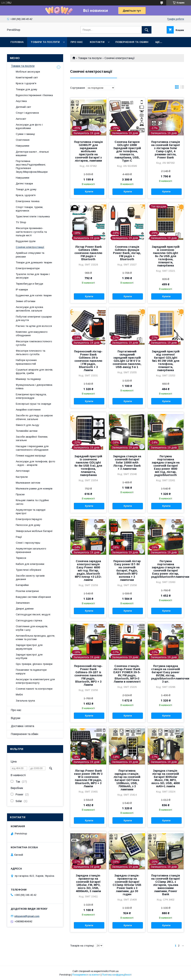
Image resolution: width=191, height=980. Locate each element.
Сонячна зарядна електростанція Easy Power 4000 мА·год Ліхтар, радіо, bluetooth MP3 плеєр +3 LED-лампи (88, 570)
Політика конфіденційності (117, 975)
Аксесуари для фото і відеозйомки (29, 126)
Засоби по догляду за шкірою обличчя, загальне (34, 417)
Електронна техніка (28, 201)
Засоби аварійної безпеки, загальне (32, 438)
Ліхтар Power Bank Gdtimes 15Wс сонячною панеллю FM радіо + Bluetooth (88, 253)
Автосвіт (21, 119)
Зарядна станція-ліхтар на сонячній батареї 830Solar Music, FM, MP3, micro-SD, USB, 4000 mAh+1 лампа (166, 778)
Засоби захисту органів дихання (30, 577)
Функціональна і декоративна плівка (34, 387)
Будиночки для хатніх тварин (34, 295)
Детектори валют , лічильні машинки (32, 153)
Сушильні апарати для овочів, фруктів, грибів (34, 371)
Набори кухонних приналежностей (26, 362)
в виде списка (182, 88)
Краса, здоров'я (26, 195)
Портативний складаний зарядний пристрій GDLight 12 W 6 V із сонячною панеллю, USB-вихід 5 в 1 (127, 359)
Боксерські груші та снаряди (33, 404)
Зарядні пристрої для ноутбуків (29, 656)
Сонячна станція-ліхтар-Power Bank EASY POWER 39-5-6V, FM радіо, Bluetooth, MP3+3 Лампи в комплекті (127, 674)
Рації (19, 537)
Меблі (19, 695)
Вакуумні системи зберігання (33, 597)
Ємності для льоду (27, 425)
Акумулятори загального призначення (31, 550)
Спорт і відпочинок (27, 113)
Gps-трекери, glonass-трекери (34, 664)
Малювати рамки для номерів (34, 489)
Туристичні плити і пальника (33, 216)
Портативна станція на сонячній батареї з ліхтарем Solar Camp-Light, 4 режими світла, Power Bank (166, 150)
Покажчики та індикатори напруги (31, 672)
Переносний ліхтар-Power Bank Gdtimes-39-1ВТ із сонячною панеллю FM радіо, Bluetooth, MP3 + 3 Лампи (88, 675)
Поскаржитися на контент (86, 975)
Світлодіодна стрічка (29, 620)
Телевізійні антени (27, 431)
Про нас (77, 42)
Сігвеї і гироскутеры (28, 543)
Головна (17, 42)
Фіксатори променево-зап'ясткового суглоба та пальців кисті (31, 232)
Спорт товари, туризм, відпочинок (29, 209)
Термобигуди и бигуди (29, 284)
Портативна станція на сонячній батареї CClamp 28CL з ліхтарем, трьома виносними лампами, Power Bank (166, 885)
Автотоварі (23, 471)
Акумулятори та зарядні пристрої (31, 512)
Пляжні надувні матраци (31, 456)
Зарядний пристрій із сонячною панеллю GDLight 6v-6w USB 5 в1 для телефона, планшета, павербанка (88, 466)
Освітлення (23, 140)
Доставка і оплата (23, 726)
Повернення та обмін (132, 42)
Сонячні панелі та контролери (34, 689)
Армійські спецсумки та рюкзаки (30, 255)
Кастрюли (22, 477)
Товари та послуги (45, 42)
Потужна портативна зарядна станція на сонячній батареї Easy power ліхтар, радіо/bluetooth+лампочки (166, 569)
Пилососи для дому (28, 525)
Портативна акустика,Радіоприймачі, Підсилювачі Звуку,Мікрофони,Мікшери (32, 166)
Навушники (23, 146)
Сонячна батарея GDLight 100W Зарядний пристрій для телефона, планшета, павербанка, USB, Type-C (127, 151)
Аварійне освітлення (28, 410)
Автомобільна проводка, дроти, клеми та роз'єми (35, 637)
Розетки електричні (27, 591)
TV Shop (21, 222)
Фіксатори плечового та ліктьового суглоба (31, 352)
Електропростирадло (29, 519)
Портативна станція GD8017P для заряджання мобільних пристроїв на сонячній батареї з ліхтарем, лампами (88, 151)
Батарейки (22, 585)
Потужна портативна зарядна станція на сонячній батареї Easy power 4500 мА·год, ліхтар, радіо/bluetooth (166, 466)
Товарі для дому (26, 189)
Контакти (97, 42)
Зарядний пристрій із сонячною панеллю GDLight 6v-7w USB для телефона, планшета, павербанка (166, 256)
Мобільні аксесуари (28, 72)
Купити (89, 192)
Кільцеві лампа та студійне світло (32, 502)
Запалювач (23, 603)
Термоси (21, 558)
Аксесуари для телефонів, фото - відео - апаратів (35, 463)
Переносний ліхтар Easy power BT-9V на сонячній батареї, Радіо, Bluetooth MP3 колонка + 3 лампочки (127, 570)
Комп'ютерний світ (27, 77)
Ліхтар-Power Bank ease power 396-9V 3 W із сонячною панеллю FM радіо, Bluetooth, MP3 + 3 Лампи (88, 778)
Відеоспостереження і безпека (34, 95)
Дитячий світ (23, 107)
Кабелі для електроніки (30, 564)
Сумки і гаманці (25, 134)
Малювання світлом (28, 483)
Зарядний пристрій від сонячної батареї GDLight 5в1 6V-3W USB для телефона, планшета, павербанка (166, 361)
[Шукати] (147, 30)
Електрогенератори (28, 268)
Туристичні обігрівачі (28, 570)
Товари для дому (27, 89)
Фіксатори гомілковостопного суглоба (34, 343)
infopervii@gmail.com (27, 916)
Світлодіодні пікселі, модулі (33, 614)
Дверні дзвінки (25, 609)
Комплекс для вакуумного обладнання (32, 334)
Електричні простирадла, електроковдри (31, 396)
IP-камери (22, 290)
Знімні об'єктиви (26, 301)
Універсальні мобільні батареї (34, 531)
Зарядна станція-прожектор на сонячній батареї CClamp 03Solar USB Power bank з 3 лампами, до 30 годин (127, 885)
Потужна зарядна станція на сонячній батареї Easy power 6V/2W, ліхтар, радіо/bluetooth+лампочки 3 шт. (166, 674)
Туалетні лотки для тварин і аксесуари (33, 276)
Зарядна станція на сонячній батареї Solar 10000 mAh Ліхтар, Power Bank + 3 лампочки (127, 463)
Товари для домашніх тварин (34, 262)
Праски (20, 494)
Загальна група (25, 701)
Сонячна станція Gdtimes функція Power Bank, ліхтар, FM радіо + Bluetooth (127, 253)
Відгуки (16, 718)
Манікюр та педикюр (28, 379)
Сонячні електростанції (30, 247)
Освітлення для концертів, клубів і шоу (32, 628)
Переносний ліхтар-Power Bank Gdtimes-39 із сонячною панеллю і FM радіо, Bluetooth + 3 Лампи (88, 361)
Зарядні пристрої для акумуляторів (29, 647)
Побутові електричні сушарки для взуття (34, 318)
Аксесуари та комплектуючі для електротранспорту (35, 681)
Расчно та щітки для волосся (34, 326)
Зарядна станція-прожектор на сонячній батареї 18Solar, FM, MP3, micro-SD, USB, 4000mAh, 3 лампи (88, 883)
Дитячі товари (24, 184)
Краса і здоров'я (26, 83)
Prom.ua (114, 971)
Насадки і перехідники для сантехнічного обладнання (32, 448)
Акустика (21, 101)
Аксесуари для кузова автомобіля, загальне (29, 309)
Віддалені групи (26, 241)
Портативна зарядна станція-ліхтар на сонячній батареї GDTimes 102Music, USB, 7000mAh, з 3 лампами (127, 780)
